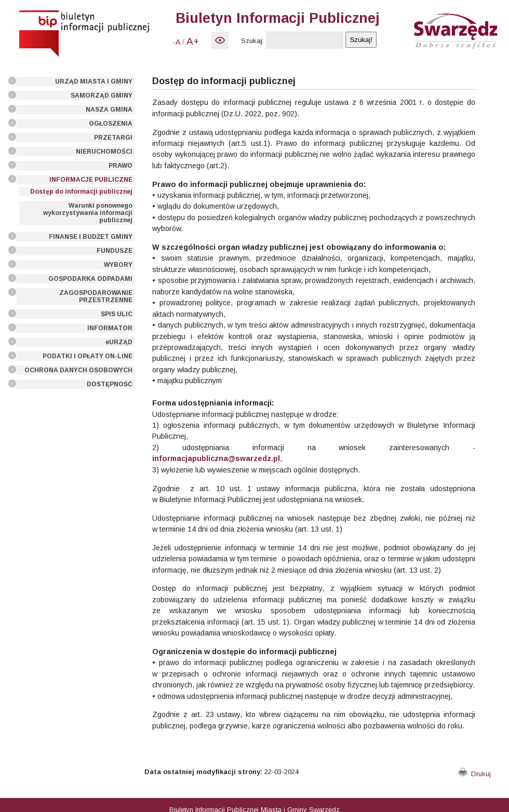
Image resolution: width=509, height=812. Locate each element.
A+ (193, 41)
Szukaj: (252, 41)
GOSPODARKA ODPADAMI (90, 279)
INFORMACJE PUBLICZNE (91, 180)
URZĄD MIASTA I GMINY (94, 82)
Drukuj (475, 774)
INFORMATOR (110, 328)
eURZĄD (119, 342)
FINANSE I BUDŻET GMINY (91, 237)
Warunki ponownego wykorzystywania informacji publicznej (88, 213)
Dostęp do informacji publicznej (81, 192)
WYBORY (118, 265)
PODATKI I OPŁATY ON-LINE (88, 356)
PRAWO (120, 166)
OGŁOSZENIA (111, 124)
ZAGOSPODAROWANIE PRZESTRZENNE (96, 296)
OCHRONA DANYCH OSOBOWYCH (78, 370)
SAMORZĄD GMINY (102, 96)
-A (177, 42)
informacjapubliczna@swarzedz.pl (216, 458)
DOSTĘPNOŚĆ (110, 384)
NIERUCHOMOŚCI (104, 152)
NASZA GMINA (109, 110)
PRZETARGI (113, 138)
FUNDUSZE (115, 251)
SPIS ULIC (117, 314)
